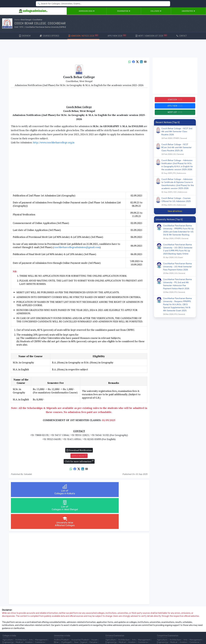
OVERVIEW (25, 36)
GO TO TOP (199, 634)
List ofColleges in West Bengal (79, 490)
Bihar (56, 610)
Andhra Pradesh (61, 608)
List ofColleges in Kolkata (33, 490)
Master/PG (7, 625)
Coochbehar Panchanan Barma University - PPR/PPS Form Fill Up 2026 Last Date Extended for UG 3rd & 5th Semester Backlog (178, 234)
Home (17, 20)
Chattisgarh (66, 610)
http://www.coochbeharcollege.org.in (54, 142)
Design (14, 613)
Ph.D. (17, 625)
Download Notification (79, 450)
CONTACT (182, 36)
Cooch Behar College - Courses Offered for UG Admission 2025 (178, 204)
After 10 (7, 623)
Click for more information (79, 461)
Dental (6, 613)
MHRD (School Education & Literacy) (174, 625)
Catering (71, 625)
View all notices (175, 213)
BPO (69, 623)
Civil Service (83, 625)
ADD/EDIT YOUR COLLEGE (70, 634)
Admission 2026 (87, 11)
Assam (94, 608)
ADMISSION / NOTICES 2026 (83, 36)
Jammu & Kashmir (81, 613)
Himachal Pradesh (62, 613)
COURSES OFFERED (49, 36)
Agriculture (8, 608)
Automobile (59, 625)
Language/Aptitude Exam (138, 628)
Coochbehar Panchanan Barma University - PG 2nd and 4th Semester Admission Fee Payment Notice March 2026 (178, 288)
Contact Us (13, 634)
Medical (19, 610)
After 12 (19, 623)
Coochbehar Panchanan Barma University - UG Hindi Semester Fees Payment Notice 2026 (178, 271)
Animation (78, 623)
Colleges (156, 11)
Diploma (29, 623)
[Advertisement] (103, 49)
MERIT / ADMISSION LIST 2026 (151, 36)
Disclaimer (23, 634)
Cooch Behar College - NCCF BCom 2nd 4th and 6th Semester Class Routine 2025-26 (178, 151)
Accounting (59, 623)
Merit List (175, 114)
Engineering (8, 610)
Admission (175, 100)
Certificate (40, 623)
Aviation (29, 610)
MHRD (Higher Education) (191, 623)
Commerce (40, 610)
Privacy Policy (35, 634)
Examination (124, 11)
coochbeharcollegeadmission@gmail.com (77, 247)
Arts (31, 608)
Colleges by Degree (115, 623)
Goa (76, 610)
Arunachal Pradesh (80, 608)
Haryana (93, 610)
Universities (188, 11)
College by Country (114, 625)
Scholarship (131, 625)
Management (41, 608)
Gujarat (84, 610)
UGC (167, 623)
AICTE (160, 623)
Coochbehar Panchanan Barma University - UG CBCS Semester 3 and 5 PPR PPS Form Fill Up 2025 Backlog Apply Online (178, 253)
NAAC (174, 623)
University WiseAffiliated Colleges (125, 490)
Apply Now (175, 107)
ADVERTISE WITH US (50, 634)
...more (23, 613)
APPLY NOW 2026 (117, 36)
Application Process (115, 628)
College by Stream (135, 623)
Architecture (21, 608)
